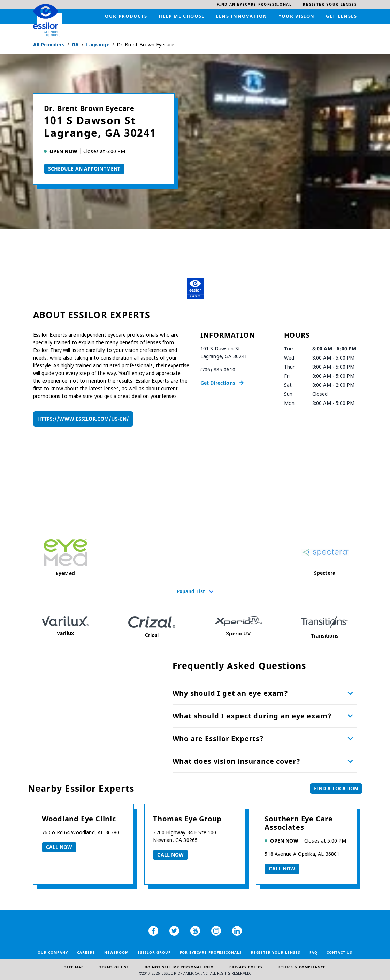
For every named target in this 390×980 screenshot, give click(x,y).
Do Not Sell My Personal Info (179, 967)
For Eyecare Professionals (211, 952)
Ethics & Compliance (302, 967)
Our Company (53, 952)
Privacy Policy (246, 967)
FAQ (313, 952)
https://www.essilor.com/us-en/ (83, 419)
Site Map (74, 967)
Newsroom (116, 952)
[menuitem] (254, 4)
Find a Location (336, 788)
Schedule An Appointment (84, 169)
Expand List (191, 591)
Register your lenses (276, 952)
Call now (59, 847)
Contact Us (339, 952)
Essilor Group (154, 952)
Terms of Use (114, 967)
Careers (86, 952)
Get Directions (218, 383)
